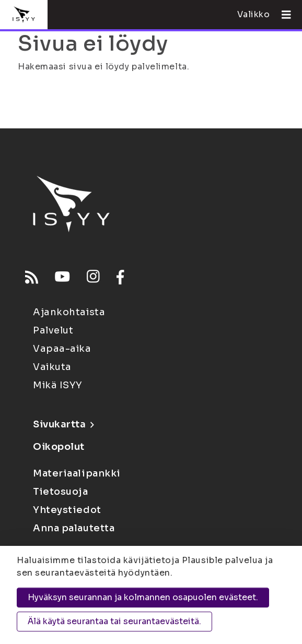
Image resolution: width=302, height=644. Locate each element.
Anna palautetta (74, 528)
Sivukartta (63, 424)
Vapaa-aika (62, 349)
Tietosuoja (61, 492)
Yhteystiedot (67, 510)
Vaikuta (52, 367)
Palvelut (53, 330)
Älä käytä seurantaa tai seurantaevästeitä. (114, 621)
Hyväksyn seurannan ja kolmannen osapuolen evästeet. (143, 597)
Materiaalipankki (77, 473)
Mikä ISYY (58, 385)
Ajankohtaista (69, 312)
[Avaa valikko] (282, 15)
